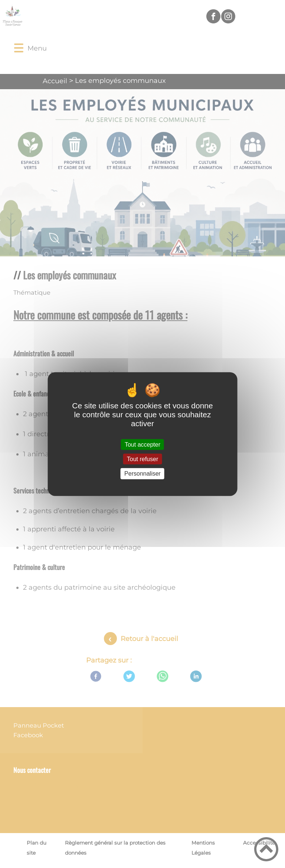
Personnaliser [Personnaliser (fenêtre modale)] (142, 474)
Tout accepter (142, 445)
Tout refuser (142, 459)
